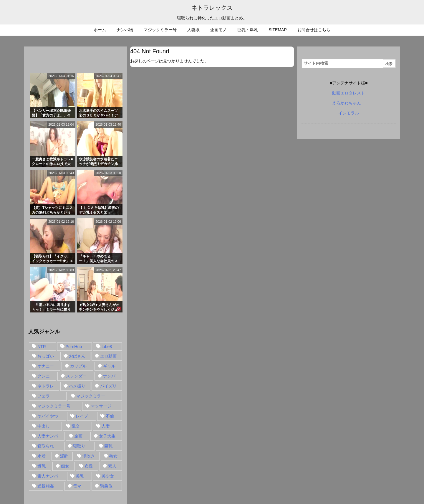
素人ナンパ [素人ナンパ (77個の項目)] (48, 476)
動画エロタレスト (349, 93)
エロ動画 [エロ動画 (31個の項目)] (108, 356)
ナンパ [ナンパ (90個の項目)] (109, 376)
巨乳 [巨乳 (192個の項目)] (108, 446)
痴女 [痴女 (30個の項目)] (65, 466)
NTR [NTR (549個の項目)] (42, 347)
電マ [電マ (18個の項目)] (77, 486)
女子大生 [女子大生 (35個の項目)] (107, 436)
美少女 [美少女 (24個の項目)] (108, 476)
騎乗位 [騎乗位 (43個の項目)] (106, 486)
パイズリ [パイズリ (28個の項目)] (108, 386)
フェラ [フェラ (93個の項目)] (44, 396)
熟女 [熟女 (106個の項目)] (113, 456)
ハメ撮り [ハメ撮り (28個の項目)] (77, 386)
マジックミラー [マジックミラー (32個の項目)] (91, 396)
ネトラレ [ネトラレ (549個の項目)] (46, 386)
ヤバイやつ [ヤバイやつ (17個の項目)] (48, 416)
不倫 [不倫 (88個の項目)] (110, 416)
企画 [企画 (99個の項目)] (78, 436)
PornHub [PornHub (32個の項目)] (74, 347)
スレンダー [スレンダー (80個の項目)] (76, 376)
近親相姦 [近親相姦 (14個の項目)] (46, 486)
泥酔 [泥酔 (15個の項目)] (64, 456)
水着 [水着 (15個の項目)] (42, 456)
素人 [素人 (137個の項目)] (112, 466)
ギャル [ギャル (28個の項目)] (109, 366)
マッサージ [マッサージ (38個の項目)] (101, 406)
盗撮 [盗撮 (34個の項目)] (89, 466)
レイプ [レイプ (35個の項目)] (82, 416)
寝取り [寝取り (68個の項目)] (79, 446)
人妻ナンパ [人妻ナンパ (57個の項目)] (48, 436)
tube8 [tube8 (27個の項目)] (107, 347)
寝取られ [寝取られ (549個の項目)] (46, 446)
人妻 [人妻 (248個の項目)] (106, 426)
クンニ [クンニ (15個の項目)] (44, 376)
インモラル (349, 113)
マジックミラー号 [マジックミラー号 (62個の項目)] (54, 406)
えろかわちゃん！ (349, 103)
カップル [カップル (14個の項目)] (78, 366)
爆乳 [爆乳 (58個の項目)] (42, 466)
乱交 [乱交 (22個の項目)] (76, 426)
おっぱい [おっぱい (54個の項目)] (46, 356)
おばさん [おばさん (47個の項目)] (77, 356)
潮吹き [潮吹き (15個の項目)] (89, 456)
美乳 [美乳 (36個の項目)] (80, 476)
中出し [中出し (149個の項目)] (44, 426)
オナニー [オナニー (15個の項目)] (46, 366)
